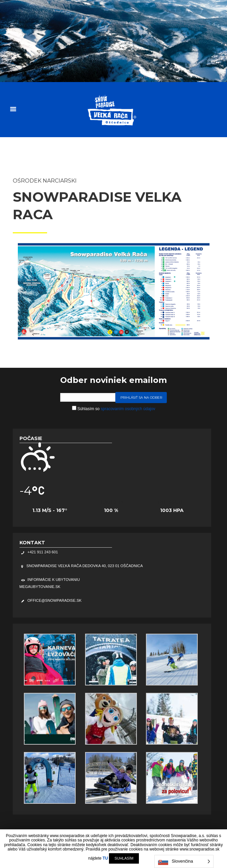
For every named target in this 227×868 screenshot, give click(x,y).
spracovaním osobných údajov (128, 409)
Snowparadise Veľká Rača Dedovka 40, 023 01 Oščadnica (85, 566)
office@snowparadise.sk (54, 600)
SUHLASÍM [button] (124, 858)
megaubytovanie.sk (40, 587)
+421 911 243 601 (42, 552)
